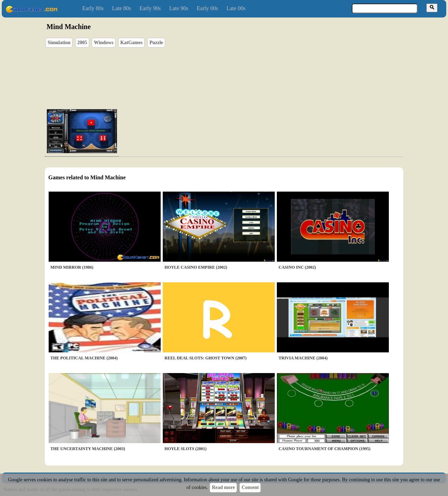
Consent (250, 487)
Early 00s (207, 8)
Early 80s (93, 8)
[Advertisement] (244, 70)
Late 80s (122, 8)
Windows (104, 43)
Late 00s (236, 8)
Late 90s (179, 8)
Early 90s (150, 8)
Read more (223, 487)
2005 (82, 43)
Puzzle (156, 43)
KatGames (132, 43)
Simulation (59, 43)
